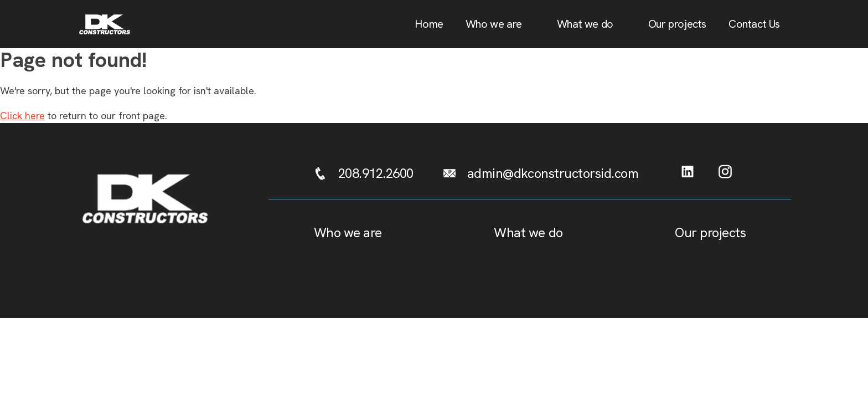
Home (429, 24)
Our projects (677, 24)
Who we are (494, 24)
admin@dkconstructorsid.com (553, 173)
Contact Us (754, 24)
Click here (22, 116)
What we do (585, 24)
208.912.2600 (376, 173)
